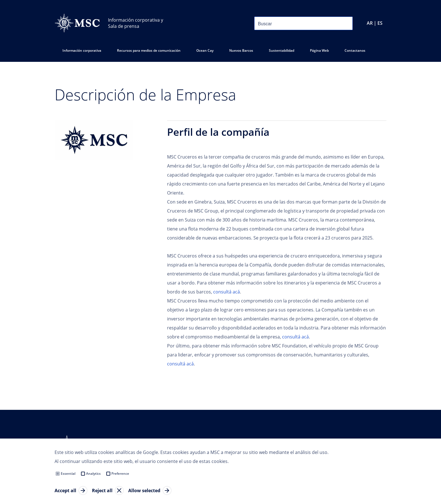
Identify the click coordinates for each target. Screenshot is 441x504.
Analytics (93, 474)
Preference (120, 474)
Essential (68, 474)
